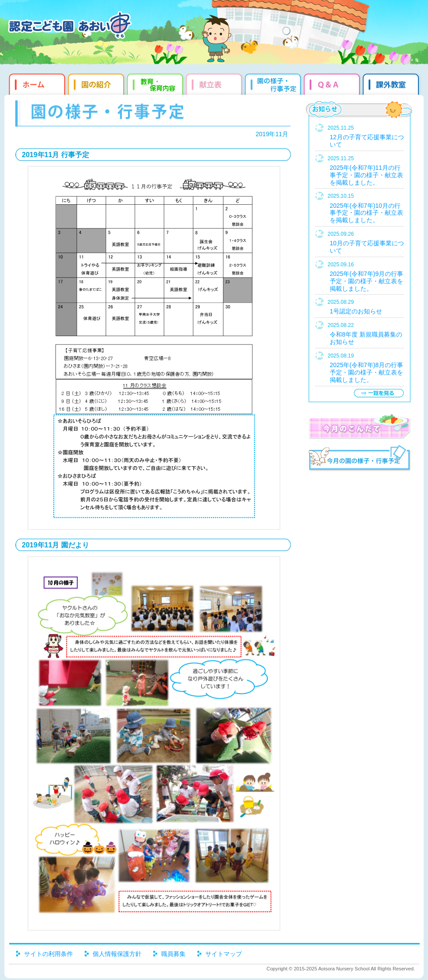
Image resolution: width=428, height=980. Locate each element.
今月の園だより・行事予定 (359, 459)
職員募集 (173, 954)
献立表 (215, 83)
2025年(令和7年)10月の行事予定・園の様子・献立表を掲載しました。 (366, 213)
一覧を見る (379, 393)
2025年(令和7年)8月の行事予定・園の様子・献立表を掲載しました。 (366, 372)
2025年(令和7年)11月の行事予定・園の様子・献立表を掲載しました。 (366, 175)
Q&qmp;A (333, 83)
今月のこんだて (359, 426)
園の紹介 (97, 83)
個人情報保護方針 (117, 954)
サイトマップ (224, 954)
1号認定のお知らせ (356, 311)
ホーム (36, 83)
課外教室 (392, 83)
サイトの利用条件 (48, 954)
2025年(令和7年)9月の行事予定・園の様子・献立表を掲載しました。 (366, 281)
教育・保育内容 (156, 83)
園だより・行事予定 (274, 83)
